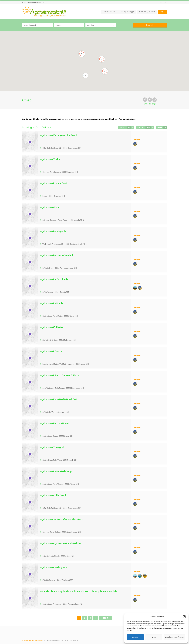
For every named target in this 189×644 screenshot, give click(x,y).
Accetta (135, 637)
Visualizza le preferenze (174, 637)
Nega (154, 637)
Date (148, 127)
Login (162, 12)
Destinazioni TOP (109, 12)
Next (106, 618)
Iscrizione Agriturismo (147, 12)
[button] (184, 617)
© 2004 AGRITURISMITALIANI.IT (33, 640)
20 (129, 127)
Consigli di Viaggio (127, 12)
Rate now (137, 139)
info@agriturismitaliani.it (35, 3)
